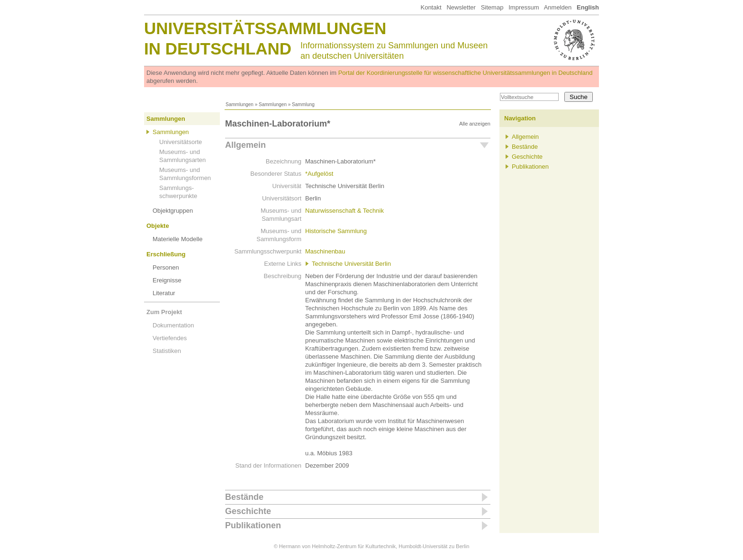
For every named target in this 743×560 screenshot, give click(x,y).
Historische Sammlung (336, 231)
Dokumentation (173, 325)
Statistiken (167, 351)
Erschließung (166, 254)
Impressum (524, 7)
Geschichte (248, 511)
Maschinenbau (325, 251)
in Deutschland (218, 49)
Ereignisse (167, 280)
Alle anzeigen (475, 124)
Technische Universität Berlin (351, 264)
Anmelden (558, 7)
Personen (166, 267)
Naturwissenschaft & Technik (344, 211)
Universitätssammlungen (265, 28)
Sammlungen (240, 104)
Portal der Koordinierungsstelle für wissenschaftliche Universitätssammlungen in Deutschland (466, 73)
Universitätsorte (181, 142)
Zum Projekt (164, 312)
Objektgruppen (173, 211)
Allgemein (245, 145)
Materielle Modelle (178, 239)
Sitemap (492, 7)
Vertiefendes (170, 338)
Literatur (164, 293)
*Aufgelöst (319, 174)
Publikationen (253, 525)
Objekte (158, 226)
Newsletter (461, 7)
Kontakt (431, 7)
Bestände (244, 497)
